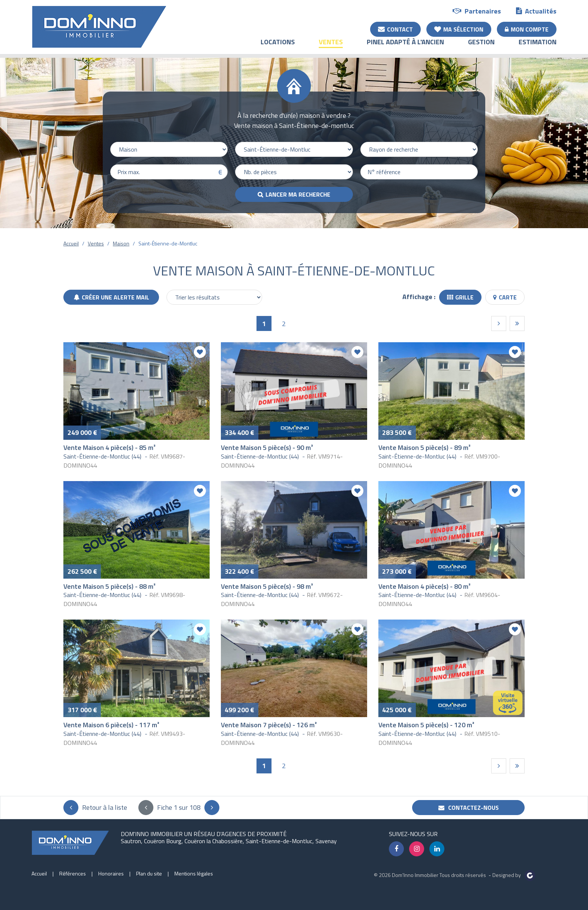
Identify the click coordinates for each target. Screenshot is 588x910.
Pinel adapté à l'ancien (405, 47)
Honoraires (111, 873)
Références (73, 873)
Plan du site (149, 873)
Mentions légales (194, 873)
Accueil (71, 243)
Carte (505, 297)
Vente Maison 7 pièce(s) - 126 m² (269, 725)
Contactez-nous (469, 808)
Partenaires (477, 11)
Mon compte (527, 29)
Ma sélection (459, 29)
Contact (395, 29)
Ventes (331, 47)
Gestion (481, 47)
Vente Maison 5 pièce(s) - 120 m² (426, 725)
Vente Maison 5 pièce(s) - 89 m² (424, 447)
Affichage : (419, 297)
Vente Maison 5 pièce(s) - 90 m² (267, 447)
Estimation (538, 47)
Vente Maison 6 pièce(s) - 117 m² (111, 725)
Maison (121, 243)
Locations (278, 47)
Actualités (536, 11)
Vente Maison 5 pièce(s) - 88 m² (109, 586)
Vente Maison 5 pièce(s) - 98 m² (267, 586)
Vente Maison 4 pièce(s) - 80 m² (424, 586)
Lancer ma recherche (298, 194)
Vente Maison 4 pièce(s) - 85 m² (109, 447)
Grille (460, 297)
